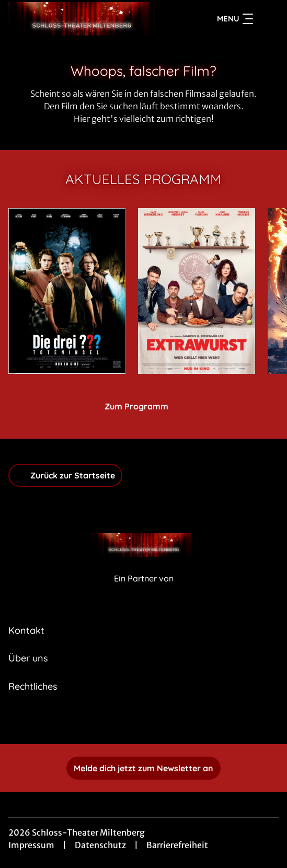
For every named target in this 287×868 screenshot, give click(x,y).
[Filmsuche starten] (268, 19)
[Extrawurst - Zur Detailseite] (197, 291)
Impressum (31, 845)
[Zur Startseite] (82, 19)
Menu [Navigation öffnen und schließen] (235, 19)
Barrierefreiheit (177, 845)
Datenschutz (100, 845)
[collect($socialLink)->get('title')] (144, 721)
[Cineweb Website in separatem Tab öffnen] (144, 590)
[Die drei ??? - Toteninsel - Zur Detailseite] (67, 291)
